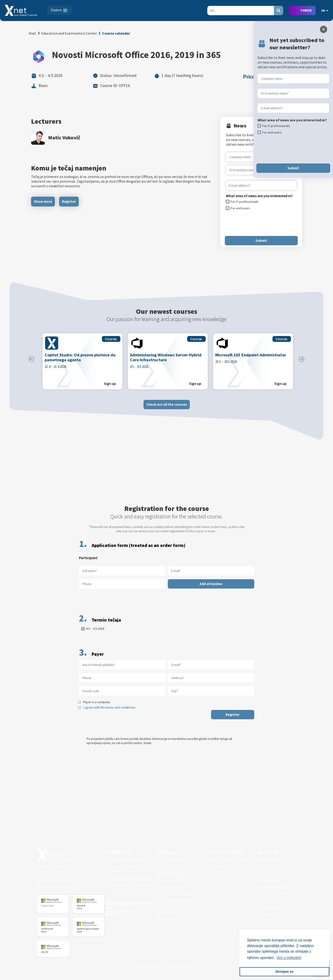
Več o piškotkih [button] (289, 958)
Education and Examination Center (69, 33)
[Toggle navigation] (59, 10)
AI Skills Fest (171, 919)
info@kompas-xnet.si (66, 886)
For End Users (172, 860)
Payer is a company (97, 705)
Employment (273, 867)
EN (325, 11)
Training (167, 852)
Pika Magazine (274, 907)
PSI (214, 878)
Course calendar (116, 33)
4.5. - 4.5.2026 (95, 631)
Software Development (128, 860)
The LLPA (269, 900)
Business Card (273, 860)
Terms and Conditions (178, 894)
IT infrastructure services (130, 878)
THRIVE (306, 10)
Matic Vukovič (64, 137)
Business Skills (172, 880)
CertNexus (169, 912)
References (170, 887)
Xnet (32, 33)
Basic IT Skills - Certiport (231, 860)
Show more (43, 201)
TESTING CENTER (225, 852)
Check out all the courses (167, 407)
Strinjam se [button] (284, 972)
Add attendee (211, 587)
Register (69, 201)
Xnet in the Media (276, 894)
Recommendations (277, 887)
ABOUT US (268, 852)
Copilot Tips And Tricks (179, 926)
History (268, 914)
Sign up (110, 387)
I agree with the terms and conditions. (110, 710)
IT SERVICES (119, 852)
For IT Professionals (177, 867)
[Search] (241, 11)
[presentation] (261, 223)
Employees (271, 873)
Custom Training (174, 873)
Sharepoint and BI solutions (132, 885)
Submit (261, 240)
